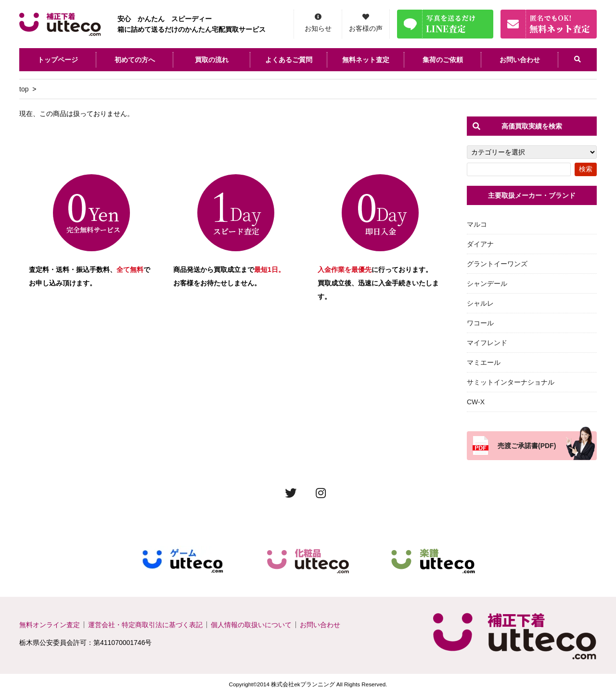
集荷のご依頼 (443, 60)
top (24, 89)
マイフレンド (487, 343)
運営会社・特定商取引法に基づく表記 (145, 625)
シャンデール (487, 283)
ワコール (480, 323)
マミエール (484, 362)
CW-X (476, 402)
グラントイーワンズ (497, 264)
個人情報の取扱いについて (251, 625)
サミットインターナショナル (511, 382)
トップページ (58, 60)
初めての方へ (135, 60)
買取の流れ (212, 60)
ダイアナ (480, 244)
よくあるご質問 (289, 60)
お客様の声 (366, 28)
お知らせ (318, 28)
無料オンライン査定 (50, 625)
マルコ (477, 224)
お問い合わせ (520, 60)
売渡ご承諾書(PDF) (527, 446)
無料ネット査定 (366, 60)
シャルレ (480, 303)
